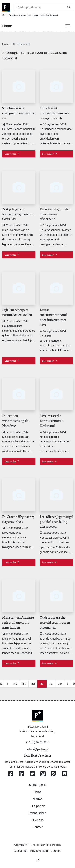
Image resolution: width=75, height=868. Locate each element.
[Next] (68, 684)
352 (42, 684)
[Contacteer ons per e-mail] (64, 774)
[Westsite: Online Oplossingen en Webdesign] (38, 860)
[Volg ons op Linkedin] (21, 774)
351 (33, 684)
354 (60, 684)
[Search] (40, 7)
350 (24, 684)
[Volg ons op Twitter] (32, 774)
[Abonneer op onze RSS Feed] (54, 774)
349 (15, 684)
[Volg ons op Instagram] (43, 774)
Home (6, 44)
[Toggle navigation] (68, 26)
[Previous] (7, 684)
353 (51, 684)
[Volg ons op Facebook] (11, 774)
